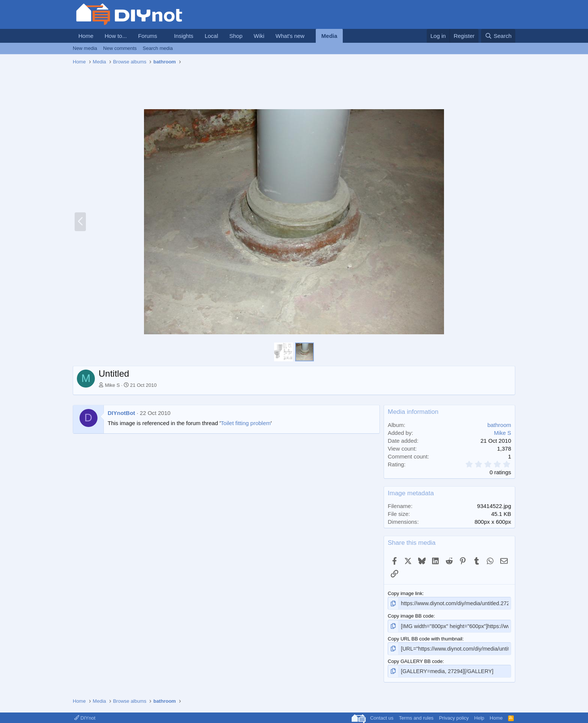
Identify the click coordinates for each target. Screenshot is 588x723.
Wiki (259, 36)
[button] (163, 36)
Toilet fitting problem (245, 423)
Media (329, 36)
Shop (236, 36)
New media (85, 48)
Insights (184, 36)
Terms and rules (416, 715)
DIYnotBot (121, 413)
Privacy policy (454, 715)
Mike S (112, 385)
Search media (158, 48)
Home (86, 36)
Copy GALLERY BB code (415, 659)
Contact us (382, 715)
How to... (116, 36)
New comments (120, 48)
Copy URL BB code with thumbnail (425, 637)
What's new (290, 36)
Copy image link (405, 593)
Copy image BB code (411, 615)
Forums (148, 36)
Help (479, 715)
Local (211, 36)
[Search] (498, 36)
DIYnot (85, 715)
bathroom (499, 425)
